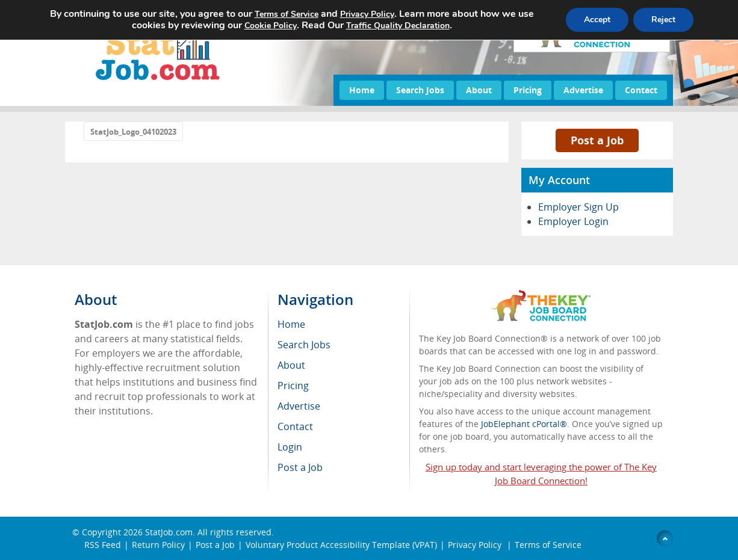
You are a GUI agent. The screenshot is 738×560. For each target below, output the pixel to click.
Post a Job (597, 140)
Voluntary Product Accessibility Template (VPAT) (341, 545)
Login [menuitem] (290, 447)
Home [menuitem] (291, 324)
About (479, 90)
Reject (663, 20)
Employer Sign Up (578, 207)
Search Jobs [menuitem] (304, 345)
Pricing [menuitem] (293, 386)
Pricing (528, 90)
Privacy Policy (476, 545)
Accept (597, 20)
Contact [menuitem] (295, 426)
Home (362, 90)
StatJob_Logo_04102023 (133, 132)
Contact (641, 90)
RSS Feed (103, 545)
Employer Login (573, 221)
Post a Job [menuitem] (300, 467)
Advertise (583, 90)
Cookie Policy (271, 26)
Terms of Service (548, 545)
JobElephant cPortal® (524, 424)
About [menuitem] (291, 365)
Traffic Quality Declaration (398, 26)
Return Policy (158, 545)
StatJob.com (169, 532)
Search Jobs (420, 90)
